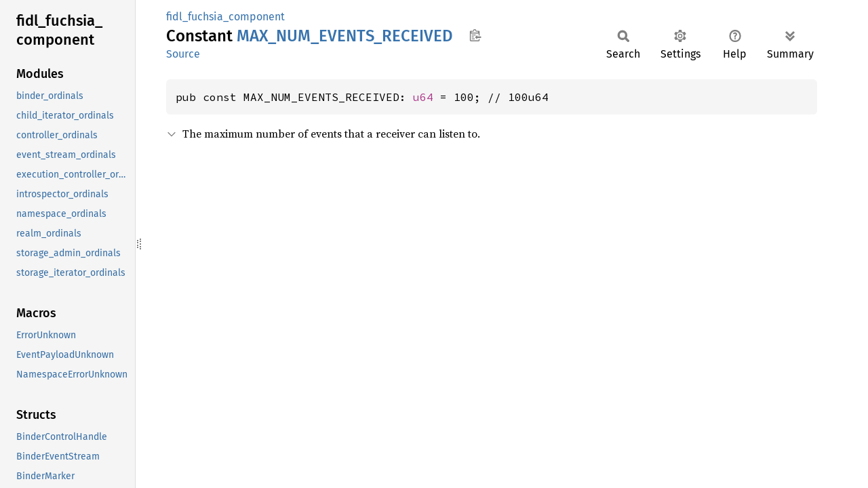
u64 (423, 97)
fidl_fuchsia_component (225, 17)
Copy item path (475, 35)
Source (183, 54)
